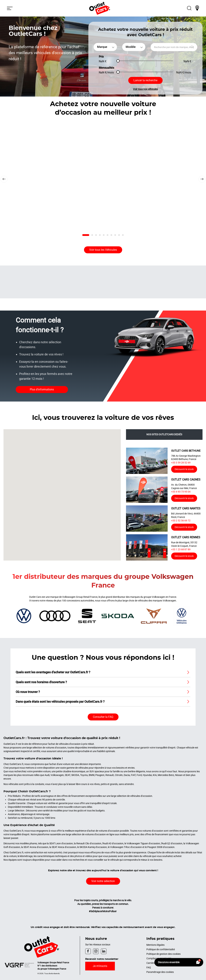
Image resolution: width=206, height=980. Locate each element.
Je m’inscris (100, 966)
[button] (10, 8)
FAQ (149, 967)
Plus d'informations (42, 389)
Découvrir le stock (184, 469)
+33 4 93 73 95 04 (181, 492)
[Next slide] (202, 179)
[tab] (86, 235)
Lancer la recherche (145, 80)
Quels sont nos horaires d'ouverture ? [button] (41, 682)
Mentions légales (155, 945)
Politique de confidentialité (161, 949)
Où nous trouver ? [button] (28, 692)
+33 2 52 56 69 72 (181, 521)
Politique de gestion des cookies (163, 954)
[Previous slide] (4, 179)
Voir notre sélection (103, 881)
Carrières (151, 963)
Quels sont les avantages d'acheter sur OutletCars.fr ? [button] (53, 672)
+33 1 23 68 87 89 (181, 549)
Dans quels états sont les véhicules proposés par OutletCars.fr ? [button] (60, 702)
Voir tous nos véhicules (145, 89)
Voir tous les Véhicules (103, 250)
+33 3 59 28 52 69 (181, 463)
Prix (101, 57)
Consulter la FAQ (103, 717)
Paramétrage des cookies (160, 972)
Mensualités (106, 68)
